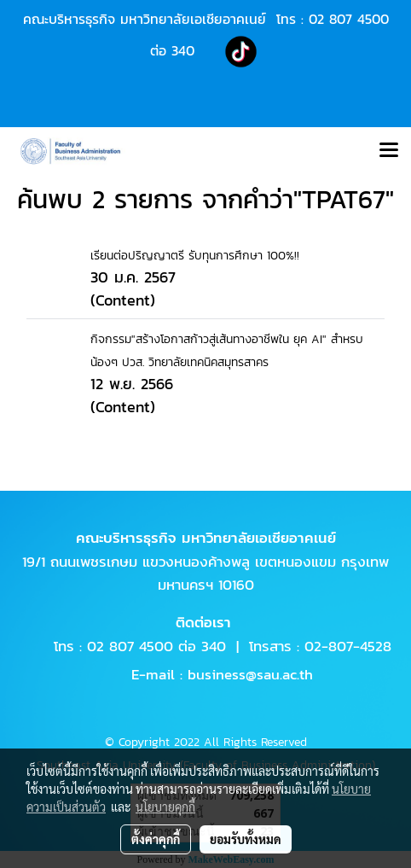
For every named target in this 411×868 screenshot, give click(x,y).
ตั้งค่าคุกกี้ (156, 839)
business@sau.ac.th (250, 674)
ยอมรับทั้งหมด (246, 839)
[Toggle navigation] (389, 151)
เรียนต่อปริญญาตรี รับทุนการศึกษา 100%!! (195, 256)
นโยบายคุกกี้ (165, 807)
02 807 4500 (349, 19)
